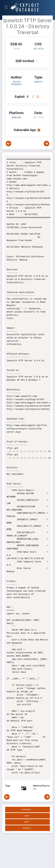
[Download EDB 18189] (28, 97)
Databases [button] (27, 810)
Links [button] (27, 816)
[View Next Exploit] (46, 144)
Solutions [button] (27, 828)
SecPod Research (16, 83)
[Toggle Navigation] (7, 7)
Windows (17, 118)
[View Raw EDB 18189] (38, 97)
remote (38, 82)
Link (35, 789)
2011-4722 (38, 49)
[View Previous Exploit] (9, 144)
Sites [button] (27, 822)
